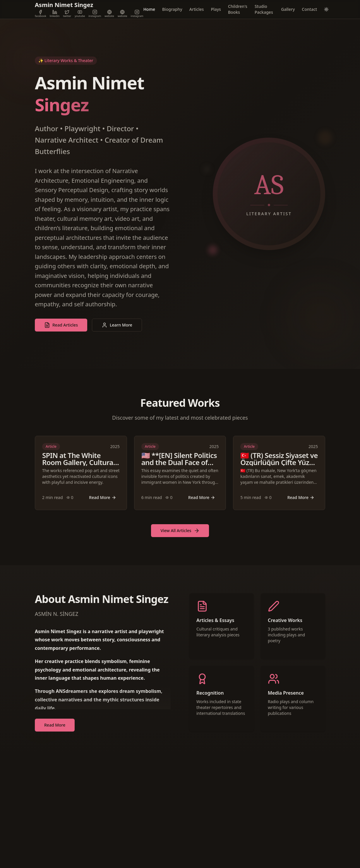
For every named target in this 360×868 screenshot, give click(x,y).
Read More (102, 497)
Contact (309, 9)
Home (149, 9)
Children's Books (238, 9)
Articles (197, 9)
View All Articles (180, 531)
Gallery (288, 9)
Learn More (117, 325)
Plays (216, 9)
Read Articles (61, 325)
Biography (172, 9)
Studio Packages (264, 9)
